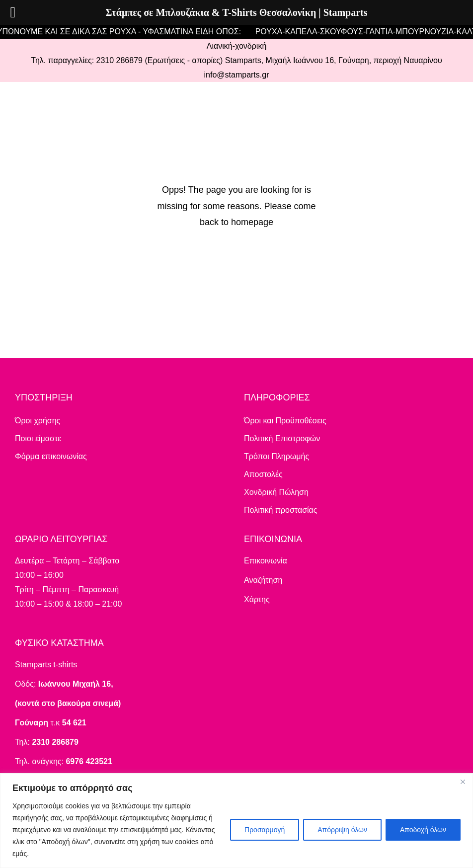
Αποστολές (263, 474)
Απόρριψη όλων (342, 830)
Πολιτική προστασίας (281, 510)
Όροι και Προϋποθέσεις (285, 421)
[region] (236, 821)
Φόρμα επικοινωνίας (51, 456)
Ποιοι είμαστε (38, 438)
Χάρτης (257, 599)
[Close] (463, 782)
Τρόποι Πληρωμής (276, 456)
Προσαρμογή (265, 830)
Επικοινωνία (266, 561)
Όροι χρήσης (38, 421)
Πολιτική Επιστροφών (282, 438)
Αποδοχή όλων (423, 830)
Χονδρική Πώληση (276, 492)
